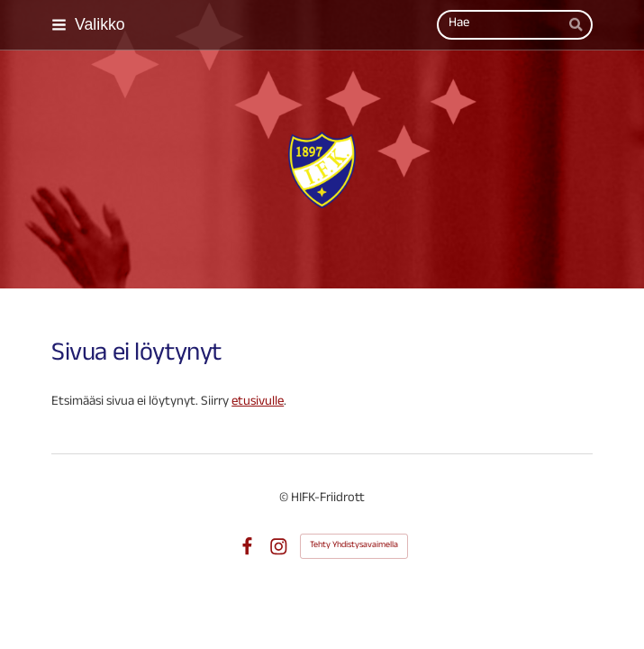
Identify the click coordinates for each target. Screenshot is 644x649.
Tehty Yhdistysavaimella (354, 546)
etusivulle (258, 403)
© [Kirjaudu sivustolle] (285, 499)
